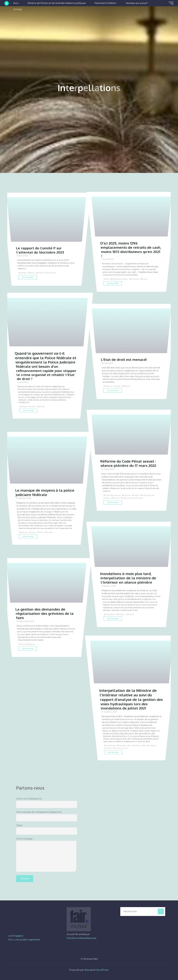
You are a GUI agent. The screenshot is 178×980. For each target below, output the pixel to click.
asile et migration (28, 644)
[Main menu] (170, 3)
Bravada (89, 970)
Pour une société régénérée (24, 940)
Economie (136, 279)
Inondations (110, 614)
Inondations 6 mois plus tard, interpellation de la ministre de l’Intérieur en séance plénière (129, 578)
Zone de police (112, 748)
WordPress (102, 970)
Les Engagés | (16, 936)
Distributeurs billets (120, 279)
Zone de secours (128, 748)
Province (139, 745)
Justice (34, 406)
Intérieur (24, 273)
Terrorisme (53, 273)
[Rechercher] (161, 912)
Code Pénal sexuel (113, 495)
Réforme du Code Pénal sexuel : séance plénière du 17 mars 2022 (130, 463)
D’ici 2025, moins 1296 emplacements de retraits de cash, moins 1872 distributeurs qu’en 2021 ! (127, 249)
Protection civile (125, 745)
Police (33, 273)
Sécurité (42, 273)
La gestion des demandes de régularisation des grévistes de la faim (46, 613)
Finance (147, 279)
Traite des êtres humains (134, 498)
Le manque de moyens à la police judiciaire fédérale (46, 492)
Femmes (128, 495)
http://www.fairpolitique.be (81, 938)
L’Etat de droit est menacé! (125, 360)
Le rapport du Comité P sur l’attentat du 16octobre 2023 (41, 250)
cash (107, 279)
